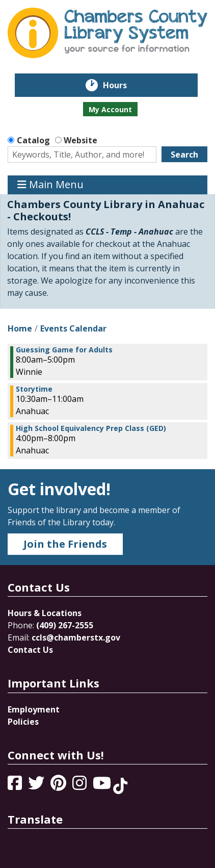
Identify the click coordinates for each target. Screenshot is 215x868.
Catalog (33, 140)
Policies (23, 722)
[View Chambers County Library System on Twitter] (37, 786)
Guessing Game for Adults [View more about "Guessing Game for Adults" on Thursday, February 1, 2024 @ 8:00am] (64, 350)
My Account (110, 109)
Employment (34, 709)
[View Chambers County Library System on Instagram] (80, 786)
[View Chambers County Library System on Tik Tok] (120, 786)
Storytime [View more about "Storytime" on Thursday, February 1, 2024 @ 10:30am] (34, 389)
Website (80, 140)
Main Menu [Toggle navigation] (50, 185)
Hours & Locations (45, 613)
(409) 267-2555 (65, 625)
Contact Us (30, 650)
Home (20, 328)
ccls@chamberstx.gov (76, 637)
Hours (122, 85)
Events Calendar (73, 328)
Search (184, 155)
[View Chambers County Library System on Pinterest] (59, 786)
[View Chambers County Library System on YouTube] (103, 786)
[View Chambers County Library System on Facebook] (16, 786)
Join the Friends (65, 544)
